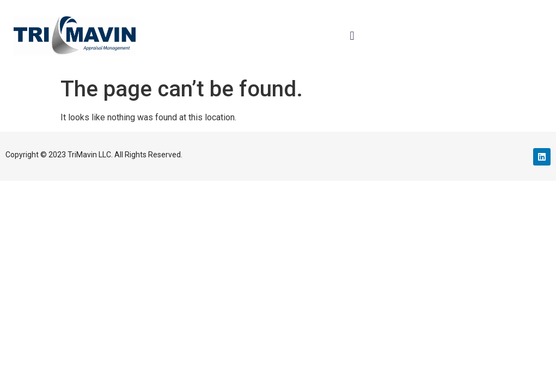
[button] (352, 36)
